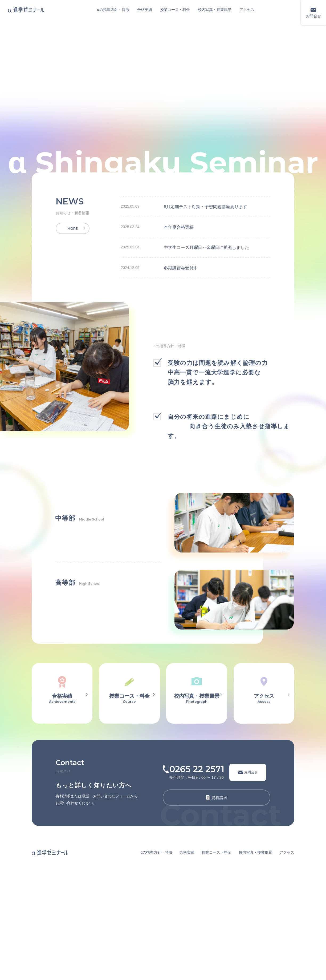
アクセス (247, 10)
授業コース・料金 (175, 10)
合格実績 (145, 10)
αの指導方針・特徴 (113, 10)
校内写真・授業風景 (215, 10)
